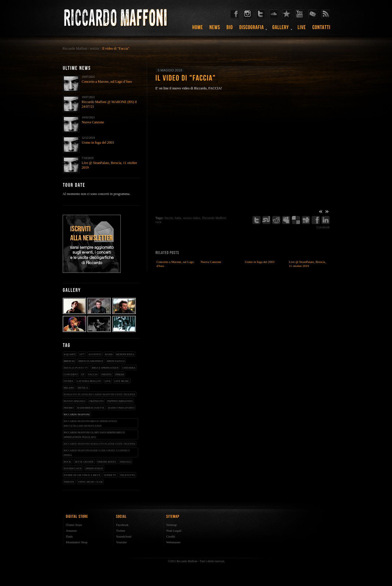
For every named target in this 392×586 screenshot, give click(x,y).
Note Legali (174, 531)
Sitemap (171, 525)
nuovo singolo (75, 401)
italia (120, 374)
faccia (93, 374)
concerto (71, 374)
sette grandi (84, 462)
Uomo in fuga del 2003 (98, 143)
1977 (82, 354)
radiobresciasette (91, 408)
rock (67, 462)
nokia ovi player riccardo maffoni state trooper (100, 394)
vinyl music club (90, 482)
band (109, 354)
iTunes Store (74, 525)
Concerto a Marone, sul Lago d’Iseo (107, 82)
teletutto (128, 475)
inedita (106, 374)
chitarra (129, 368)
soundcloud (73, 468)
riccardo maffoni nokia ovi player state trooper (100, 444)
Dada (69, 536)
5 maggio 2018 (170, 70)
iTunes (68, 381)
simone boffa (107, 462)
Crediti (171, 536)
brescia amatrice (91, 361)
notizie (95, 48)
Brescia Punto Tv (76, 368)
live (108, 381)
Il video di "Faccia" (116, 48)
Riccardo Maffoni (75, 48)
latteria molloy (89, 381)
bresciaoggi (116, 361)
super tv (110, 475)
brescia (69, 361)
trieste (69, 482)
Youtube (121, 542)
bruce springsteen (105, 368)
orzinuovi (96, 401)
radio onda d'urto (121, 408)
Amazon (71, 531)
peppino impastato (120, 401)
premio (69, 408)
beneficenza (125, 354)
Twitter (121, 531)
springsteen (94, 468)
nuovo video (192, 218)
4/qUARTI (70, 354)
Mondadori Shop (77, 542)
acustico (95, 354)
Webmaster (173, 542)
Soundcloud (124, 536)
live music (122, 381)
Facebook (122, 525)
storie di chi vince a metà (82, 475)
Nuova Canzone (93, 122)
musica (83, 388)
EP (83, 374)
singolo (126, 462)
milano (69, 388)
